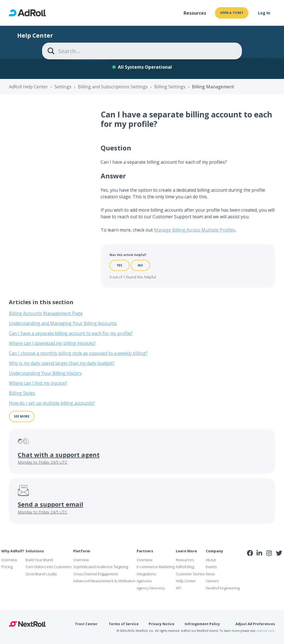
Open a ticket (232, 13)
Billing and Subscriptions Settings (113, 87)
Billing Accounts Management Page (46, 313)
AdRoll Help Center (28, 87)
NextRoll (27, 624)
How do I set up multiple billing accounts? (52, 403)
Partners (145, 551)
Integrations (146, 574)
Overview (9, 560)
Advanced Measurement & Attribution (104, 581)
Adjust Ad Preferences (255, 624)
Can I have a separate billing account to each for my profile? (71, 333)
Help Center (186, 581)
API (178, 588)
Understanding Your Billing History (45, 373)
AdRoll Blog (185, 567)
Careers (212, 581)
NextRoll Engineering (223, 588)
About (211, 560)
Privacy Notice (162, 624)
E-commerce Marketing (156, 567)
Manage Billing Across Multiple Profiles (195, 230)
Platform (82, 551)
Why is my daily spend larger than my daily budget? (62, 363)
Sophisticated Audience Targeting (101, 567)
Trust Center (86, 624)
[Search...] (142, 51)
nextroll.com (265, 631)
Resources (195, 13)
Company (214, 551)
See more (22, 416)
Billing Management (213, 87)
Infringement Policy (202, 624)
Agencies (144, 581)
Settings (63, 87)
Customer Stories (190, 574)
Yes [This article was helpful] (120, 265)
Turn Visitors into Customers (49, 567)
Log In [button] (264, 13)
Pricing (7, 567)
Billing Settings (170, 87)
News (210, 574)
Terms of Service (124, 624)
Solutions (35, 551)
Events (211, 567)
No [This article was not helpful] (140, 265)
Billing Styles (22, 393)
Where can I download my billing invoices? (52, 343)
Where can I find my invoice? (38, 383)
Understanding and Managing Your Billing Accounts (63, 323)
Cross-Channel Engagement (96, 574)
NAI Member (265, 565)
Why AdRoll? (13, 551)
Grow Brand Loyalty (41, 574)
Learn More (186, 551)
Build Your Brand (39, 560)
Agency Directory (151, 588)
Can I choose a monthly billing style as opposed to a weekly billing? (78, 353)
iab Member (250, 565)
